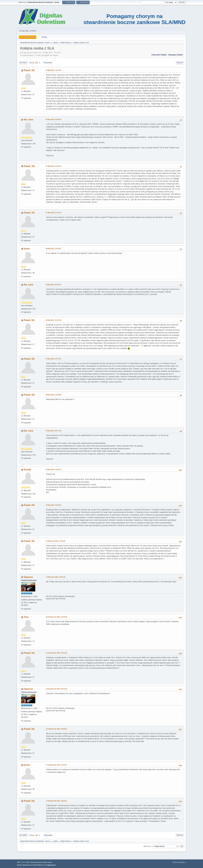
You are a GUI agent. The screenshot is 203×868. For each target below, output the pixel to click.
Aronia (27, 470)
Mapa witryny (48, 862)
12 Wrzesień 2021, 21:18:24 (56, 541)
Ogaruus (28, 577)
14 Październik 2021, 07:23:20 (56, 653)
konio (27, 249)
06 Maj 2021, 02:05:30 (53, 119)
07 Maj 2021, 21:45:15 (53, 213)
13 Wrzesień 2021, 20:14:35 (56, 577)
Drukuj (180, 63)
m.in (94, 197)
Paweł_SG (29, 70)
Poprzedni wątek (159, 55)
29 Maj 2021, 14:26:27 (53, 469)
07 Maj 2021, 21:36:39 (53, 166)
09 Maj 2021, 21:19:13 (53, 320)
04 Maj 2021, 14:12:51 (53, 70)
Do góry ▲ (182, 862)
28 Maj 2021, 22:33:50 (53, 395)
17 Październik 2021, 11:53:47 (56, 765)
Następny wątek (176, 55)
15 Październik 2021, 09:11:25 (56, 689)
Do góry (23, 835)
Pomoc (175, 862)
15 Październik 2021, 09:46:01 (56, 729)
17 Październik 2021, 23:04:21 (56, 801)
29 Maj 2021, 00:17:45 (53, 431)
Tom (26, 617)
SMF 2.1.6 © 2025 (23, 862)
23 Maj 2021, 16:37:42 (53, 359)
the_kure (28, 120)
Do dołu (23, 63)
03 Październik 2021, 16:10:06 (56, 617)
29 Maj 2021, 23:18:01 (53, 505)
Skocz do (147, 846)
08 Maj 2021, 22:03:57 (53, 249)
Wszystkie (48, 63)
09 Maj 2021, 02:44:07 (53, 285)
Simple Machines (36, 862)
